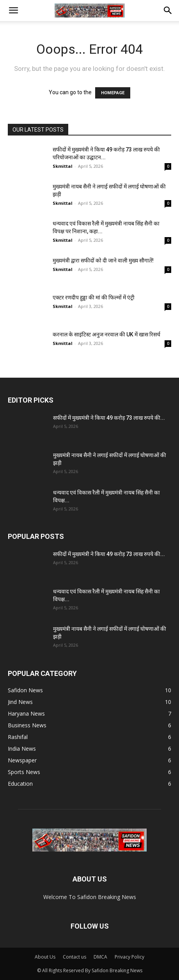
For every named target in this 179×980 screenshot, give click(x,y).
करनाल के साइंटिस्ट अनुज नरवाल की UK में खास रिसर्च (106, 334)
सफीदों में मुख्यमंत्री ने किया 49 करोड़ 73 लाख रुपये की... (109, 418)
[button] (13, 11)
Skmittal (63, 166)
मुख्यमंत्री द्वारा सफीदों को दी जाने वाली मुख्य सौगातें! (103, 260)
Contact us (74, 957)
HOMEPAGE (113, 93)
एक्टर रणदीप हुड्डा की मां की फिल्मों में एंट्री (94, 297)
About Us (45, 957)
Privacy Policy (129, 957)
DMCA (100, 957)
